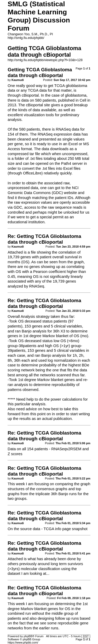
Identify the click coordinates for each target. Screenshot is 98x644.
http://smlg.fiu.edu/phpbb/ (26, 38)
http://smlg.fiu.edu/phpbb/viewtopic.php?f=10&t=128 (45, 60)
